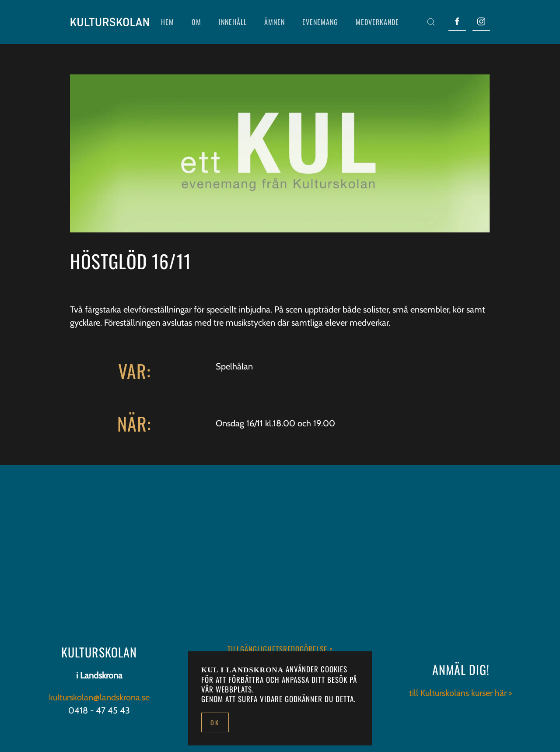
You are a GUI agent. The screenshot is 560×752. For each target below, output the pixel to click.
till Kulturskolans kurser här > (461, 693)
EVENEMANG (320, 22)
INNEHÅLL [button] (233, 22)
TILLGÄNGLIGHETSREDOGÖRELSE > (280, 649)
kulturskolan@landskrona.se (99, 697)
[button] (431, 22)
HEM (168, 22)
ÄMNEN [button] (275, 22)
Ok (215, 722)
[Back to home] (109, 22)
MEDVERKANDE (377, 22)
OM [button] (196, 22)
